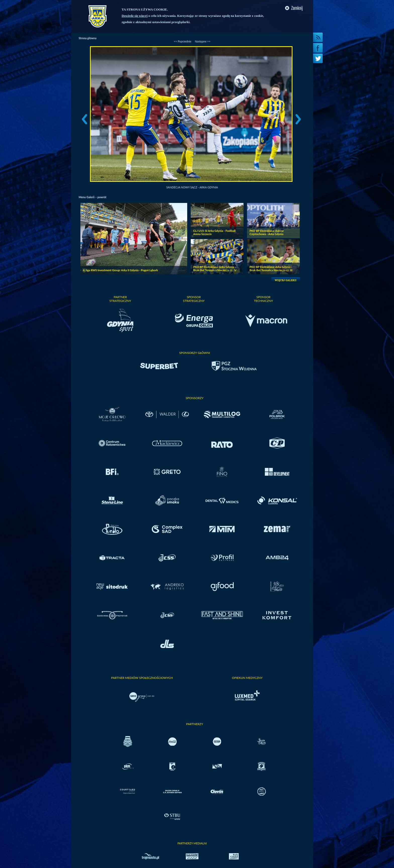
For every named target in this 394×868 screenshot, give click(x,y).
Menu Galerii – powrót (92, 197)
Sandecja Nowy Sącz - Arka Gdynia (192, 187)
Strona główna (88, 38)
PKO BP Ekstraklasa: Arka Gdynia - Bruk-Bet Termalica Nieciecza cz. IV (215, 268)
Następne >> (203, 41)
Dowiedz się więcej (135, 16)
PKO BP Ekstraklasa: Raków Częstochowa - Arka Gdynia (267, 232)
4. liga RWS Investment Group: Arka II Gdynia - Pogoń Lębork (120, 270)
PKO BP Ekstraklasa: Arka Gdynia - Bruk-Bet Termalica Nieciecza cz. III (271, 268)
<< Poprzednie (183, 41)
